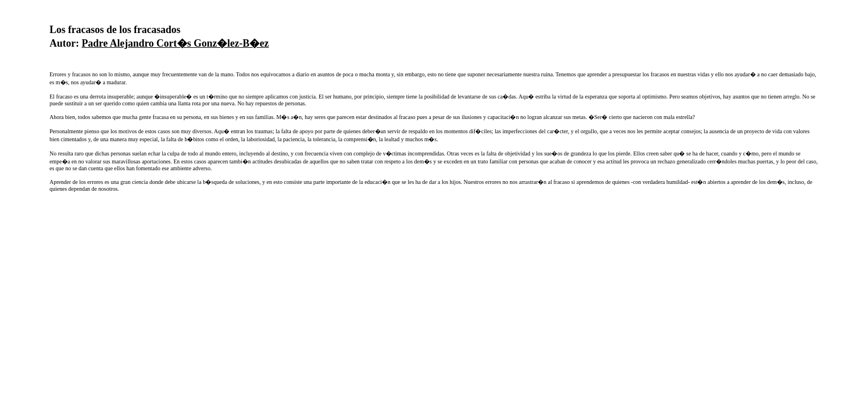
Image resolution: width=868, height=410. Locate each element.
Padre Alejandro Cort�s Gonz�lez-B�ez (176, 43)
